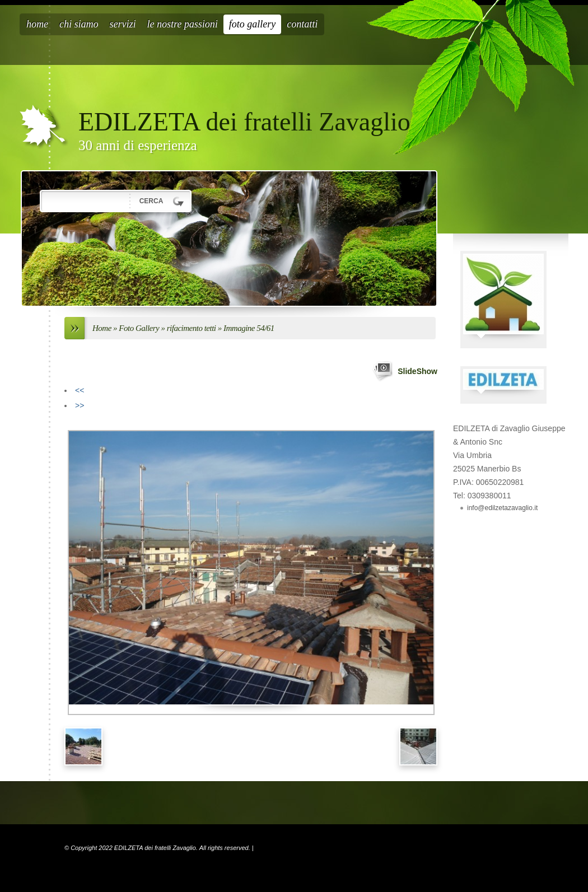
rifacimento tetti (192, 328)
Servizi (123, 24)
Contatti (302, 24)
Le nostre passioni (183, 24)
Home (37, 24)
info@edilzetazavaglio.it (502, 508)
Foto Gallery (253, 24)
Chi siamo (79, 24)
